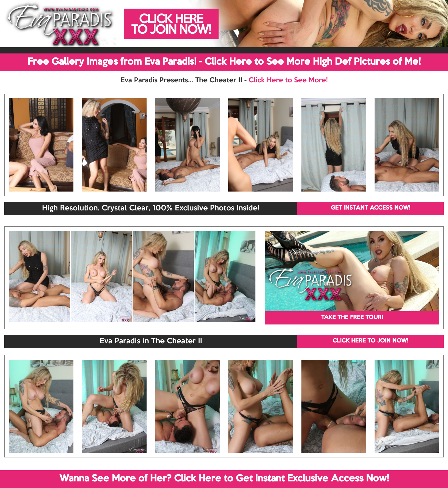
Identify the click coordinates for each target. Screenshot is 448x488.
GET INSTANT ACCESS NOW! (371, 208)
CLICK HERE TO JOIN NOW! (370, 341)
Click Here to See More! (288, 80)
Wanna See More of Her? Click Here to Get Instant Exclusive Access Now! (224, 479)
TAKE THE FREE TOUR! (352, 318)
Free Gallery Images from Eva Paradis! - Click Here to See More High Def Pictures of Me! (224, 62)
